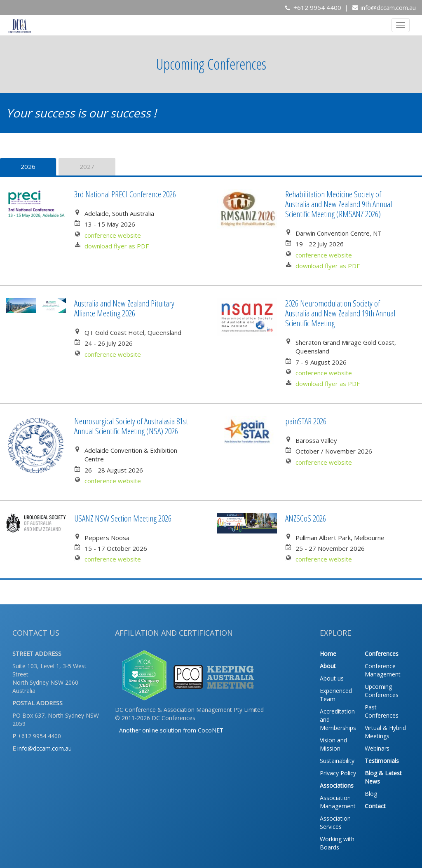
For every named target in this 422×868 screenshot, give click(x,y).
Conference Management (383, 670)
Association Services (335, 822)
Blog (371, 794)
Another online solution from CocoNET (171, 730)
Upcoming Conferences (382, 691)
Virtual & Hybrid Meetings (385, 732)
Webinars (377, 748)
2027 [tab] (87, 166)
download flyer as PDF (117, 246)
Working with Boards (337, 843)
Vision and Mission (333, 744)
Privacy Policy (338, 773)
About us (332, 678)
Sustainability (337, 761)
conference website (113, 235)
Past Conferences (382, 711)
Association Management (338, 802)
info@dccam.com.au (388, 7)
